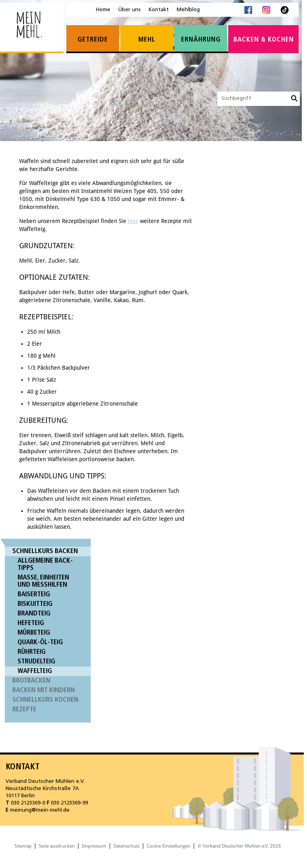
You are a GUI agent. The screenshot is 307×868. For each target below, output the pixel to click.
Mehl (147, 40)
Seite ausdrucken (57, 846)
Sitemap (23, 846)
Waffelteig (35, 671)
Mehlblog (188, 10)
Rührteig (32, 652)
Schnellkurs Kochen (45, 700)
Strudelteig (36, 662)
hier (133, 221)
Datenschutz (127, 846)
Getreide (93, 40)
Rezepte (24, 710)
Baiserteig (34, 594)
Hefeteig (31, 623)
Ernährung (201, 40)
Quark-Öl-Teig (40, 642)
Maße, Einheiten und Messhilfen (43, 581)
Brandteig (34, 614)
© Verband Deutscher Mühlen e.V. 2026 (239, 846)
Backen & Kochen (264, 40)
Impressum (94, 846)
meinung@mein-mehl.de (40, 810)
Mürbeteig (34, 633)
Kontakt (159, 10)
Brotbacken (31, 681)
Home (103, 10)
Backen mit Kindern (44, 690)
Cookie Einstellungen (168, 846)
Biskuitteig (35, 604)
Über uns (130, 10)
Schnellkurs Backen (45, 551)
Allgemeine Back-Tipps (45, 564)
